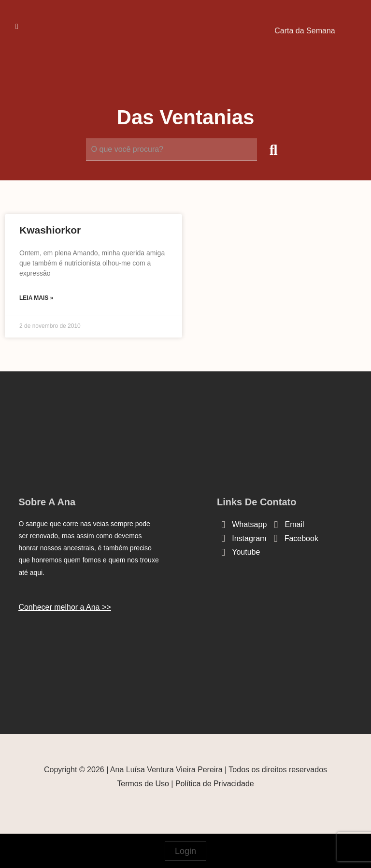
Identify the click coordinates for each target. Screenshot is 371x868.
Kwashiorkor (50, 230)
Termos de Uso (143, 784)
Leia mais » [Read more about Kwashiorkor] (36, 298)
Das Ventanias (186, 117)
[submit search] (274, 150)
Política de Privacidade (215, 784)
